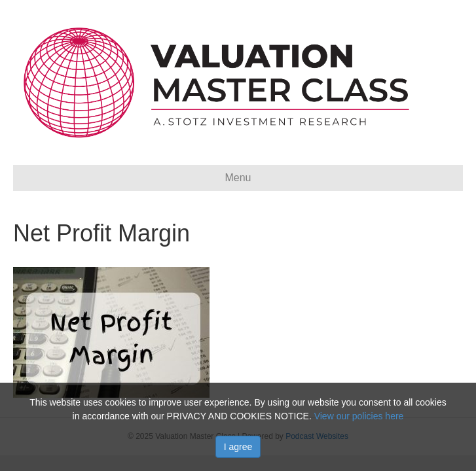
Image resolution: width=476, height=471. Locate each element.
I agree (238, 447)
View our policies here (359, 416)
